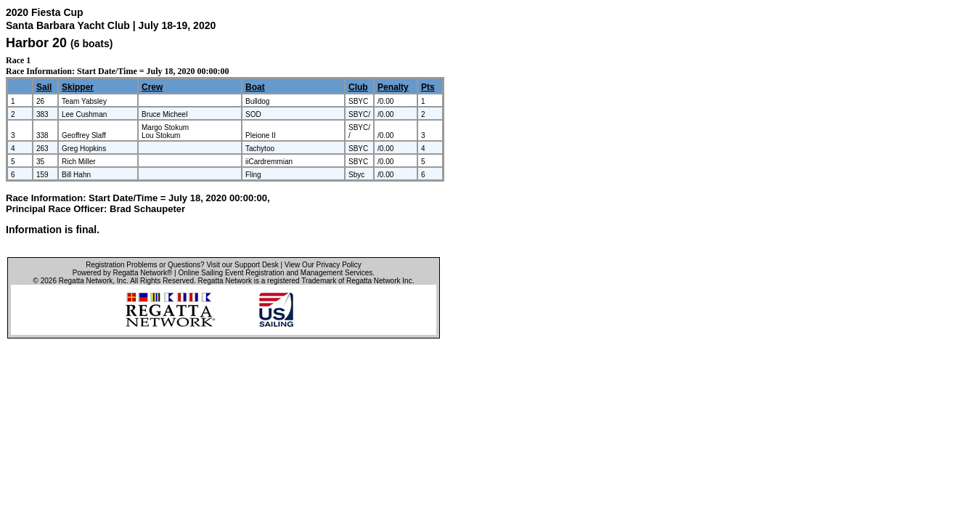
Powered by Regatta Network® (122, 273)
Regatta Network (86, 281)
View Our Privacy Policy (323, 265)
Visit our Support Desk (242, 265)
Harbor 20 (36, 43)
